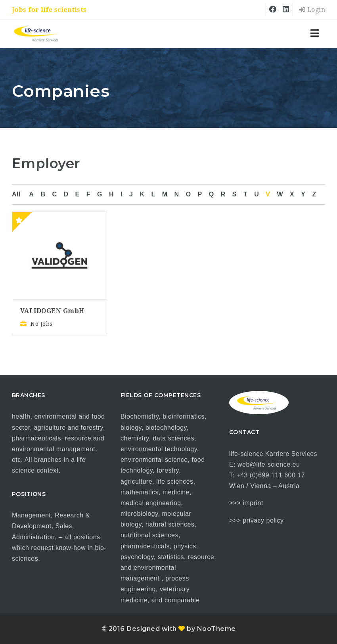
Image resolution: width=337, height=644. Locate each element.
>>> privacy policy (257, 520)
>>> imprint (246, 503)
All (16, 194)
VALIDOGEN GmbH (52, 311)
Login (312, 10)
